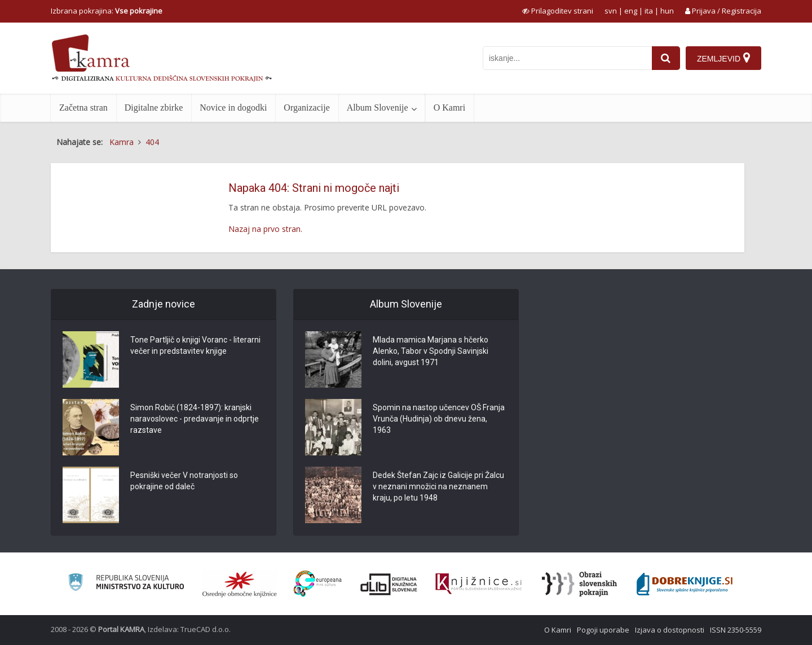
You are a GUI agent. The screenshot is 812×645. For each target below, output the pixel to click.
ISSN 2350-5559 (736, 630)
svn (611, 11)
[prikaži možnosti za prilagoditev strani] (558, 11)
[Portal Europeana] (318, 584)
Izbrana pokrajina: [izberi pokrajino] (107, 11)
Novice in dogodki (233, 107)
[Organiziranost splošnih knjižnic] (240, 584)
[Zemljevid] (723, 58)
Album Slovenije (378, 107)
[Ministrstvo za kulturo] (126, 584)
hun (667, 11)
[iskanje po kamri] (567, 58)
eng (631, 11)
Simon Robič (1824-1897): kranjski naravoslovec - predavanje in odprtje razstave (195, 419)
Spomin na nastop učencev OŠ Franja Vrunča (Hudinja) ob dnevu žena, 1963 (439, 419)
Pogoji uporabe (603, 630)
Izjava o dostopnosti (670, 630)
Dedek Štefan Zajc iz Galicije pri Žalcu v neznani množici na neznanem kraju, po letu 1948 (438, 486)
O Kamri (449, 107)
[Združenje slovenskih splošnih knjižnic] (478, 584)
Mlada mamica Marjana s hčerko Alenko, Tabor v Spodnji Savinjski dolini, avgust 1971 (431, 351)
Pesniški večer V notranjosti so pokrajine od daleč (184, 481)
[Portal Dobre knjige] (685, 584)
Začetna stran (83, 107)
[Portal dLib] (389, 584)
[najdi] (666, 58)
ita (649, 11)
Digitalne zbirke (154, 107)
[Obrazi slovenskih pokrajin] (579, 584)
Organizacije (306, 107)
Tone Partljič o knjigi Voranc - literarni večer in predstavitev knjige (195, 345)
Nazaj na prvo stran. (265, 229)
